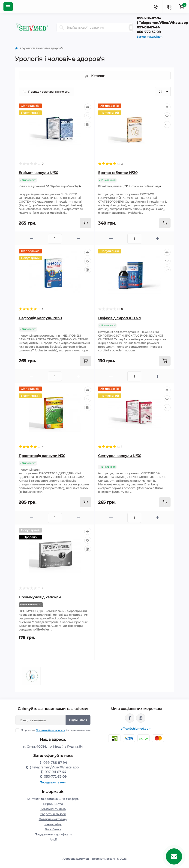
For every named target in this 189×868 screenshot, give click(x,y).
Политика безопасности (51, 730)
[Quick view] (88, 107)
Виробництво (53, 804)
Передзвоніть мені (53, 782)
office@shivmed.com (136, 729)
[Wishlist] (88, 116)
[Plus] (78, 239)
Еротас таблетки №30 (118, 173)
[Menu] (8, 7)
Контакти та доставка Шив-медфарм (53, 799)
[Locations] (156, 7)
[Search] (62, 27)
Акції (53, 839)
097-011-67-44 (55, 772)
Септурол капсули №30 (120, 456)
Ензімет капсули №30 (38, 173)
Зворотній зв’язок (53, 814)
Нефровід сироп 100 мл (119, 318)
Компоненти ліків (53, 809)
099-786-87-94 (55, 763)
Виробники (53, 829)
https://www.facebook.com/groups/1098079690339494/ (130, 718)
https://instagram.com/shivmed (141, 718)
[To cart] (85, 223)
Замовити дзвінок (150, 37)
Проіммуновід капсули (40, 597)
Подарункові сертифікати (53, 834)
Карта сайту (53, 824)
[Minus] (32, 239)
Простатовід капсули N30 (42, 456)
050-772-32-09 (55, 777)
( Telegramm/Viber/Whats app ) (55, 767)
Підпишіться (78, 720)
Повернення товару (53, 819)
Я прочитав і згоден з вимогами (56, 730)
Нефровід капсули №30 (40, 318)
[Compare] (88, 125)
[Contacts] (169, 7)
